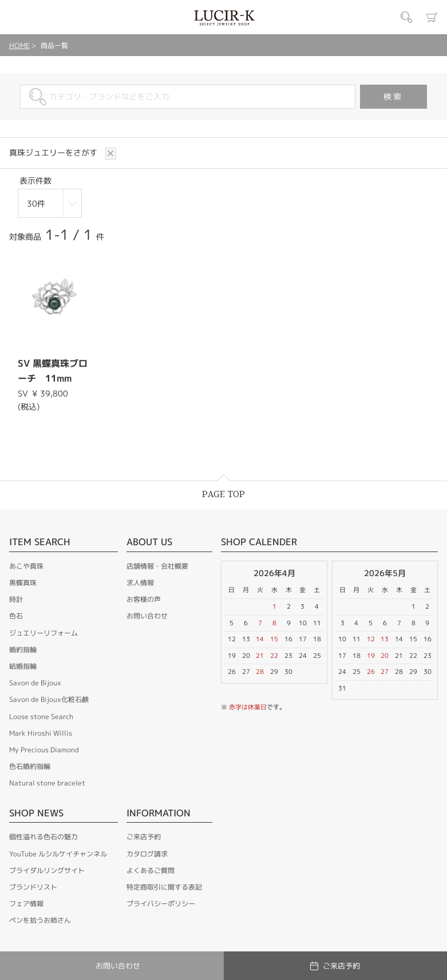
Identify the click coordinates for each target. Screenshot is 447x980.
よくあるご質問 (151, 869)
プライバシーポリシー (161, 902)
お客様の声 (144, 598)
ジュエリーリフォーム (43, 631)
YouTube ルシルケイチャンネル (58, 852)
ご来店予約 (144, 835)
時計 (16, 598)
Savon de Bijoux (35, 681)
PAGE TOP (223, 493)
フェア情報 (26, 902)
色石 (16, 614)
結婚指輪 (23, 664)
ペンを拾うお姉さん (40, 918)
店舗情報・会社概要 (157, 564)
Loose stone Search (41, 715)
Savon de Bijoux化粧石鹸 (49, 698)
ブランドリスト (33, 885)
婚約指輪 (23, 648)
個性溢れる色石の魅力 (43, 835)
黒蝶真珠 (23, 581)
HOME (19, 45)
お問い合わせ (147, 614)
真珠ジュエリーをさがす (54, 152)
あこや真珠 (26, 564)
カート (432, 17)
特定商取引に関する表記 (164, 885)
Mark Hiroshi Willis (41, 731)
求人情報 (140, 581)
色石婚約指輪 (30, 765)
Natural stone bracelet (47, 781)
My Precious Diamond (44, 748)
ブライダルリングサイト (47, 869)
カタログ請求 (147, 852)
